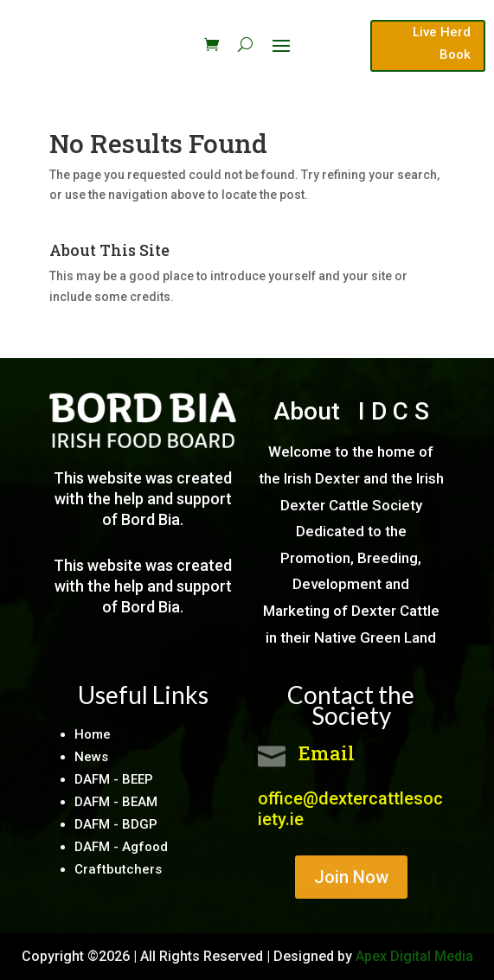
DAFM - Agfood (121, 847)
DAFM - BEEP (114, 779)
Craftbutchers (118, 869)
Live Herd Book (442, 43)
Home (93, 734)
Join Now (351, 877)
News (91, 757)
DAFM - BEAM (116, 802)
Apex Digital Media (414, 956)
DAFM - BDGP (116, 824)
